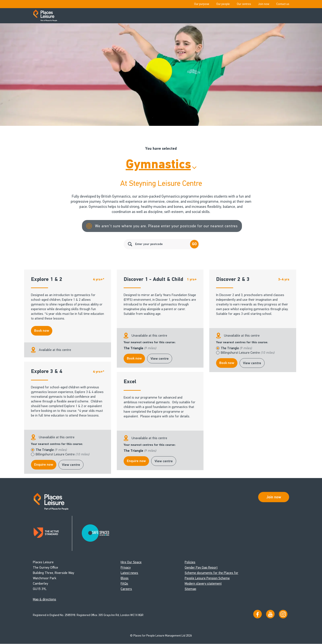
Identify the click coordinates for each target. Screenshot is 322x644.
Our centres (244, 4)
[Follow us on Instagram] (283, 614)
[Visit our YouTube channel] (270, 614)
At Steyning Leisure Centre (161, 183)
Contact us (283, 4)
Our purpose (202, 4)
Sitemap (190, 589)
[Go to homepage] (45, 16)
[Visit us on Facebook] (258, 614)
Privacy (126, 568)
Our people (223, 4)
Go (194, 244)
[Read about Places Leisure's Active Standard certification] (53, 533)
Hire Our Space (131, 562)
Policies (190, 562)
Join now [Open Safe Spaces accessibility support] (274, 497)
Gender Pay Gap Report (201, 568)
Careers (126, 589)
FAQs (124, 584)
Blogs (125, 578)
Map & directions (45, 599)
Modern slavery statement (203, 584)
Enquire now (44, 465)
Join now (264, 4)
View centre (160, 359)
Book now (42, 331)
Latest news (129, 573)
